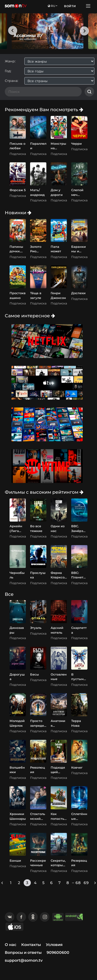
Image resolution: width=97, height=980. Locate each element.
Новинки (18, 213)
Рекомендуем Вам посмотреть (44, 109)
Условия (54, 945)
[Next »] (95, 883)
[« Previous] (2, 883)
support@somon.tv (24, 960)
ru (51, 6)
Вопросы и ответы (23, 953)
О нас (11, 945)
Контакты (31, 945)
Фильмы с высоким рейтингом (44, 492)
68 (78, 883)
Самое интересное (30, 316)
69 (86, 883)
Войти (70, 6)
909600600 (58, 953)
